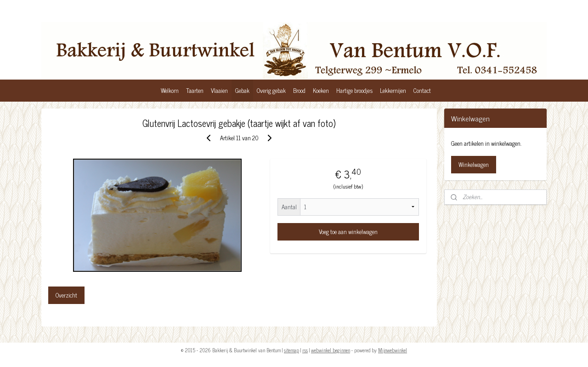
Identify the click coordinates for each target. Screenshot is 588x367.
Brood (299, 90)
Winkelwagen (474, 164)
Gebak (242, 90)
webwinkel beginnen (331, 350)
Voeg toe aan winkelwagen (348, 232)
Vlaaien (219, 90)
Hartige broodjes (354, 90)
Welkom (170, 90)
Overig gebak (271, 90)
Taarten (195, 90)
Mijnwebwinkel (393, 350)
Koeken (321, 90)
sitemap (291, 350)
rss (305, 350)
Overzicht (66, 295)
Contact (422, 90)
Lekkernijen (393, 90)
